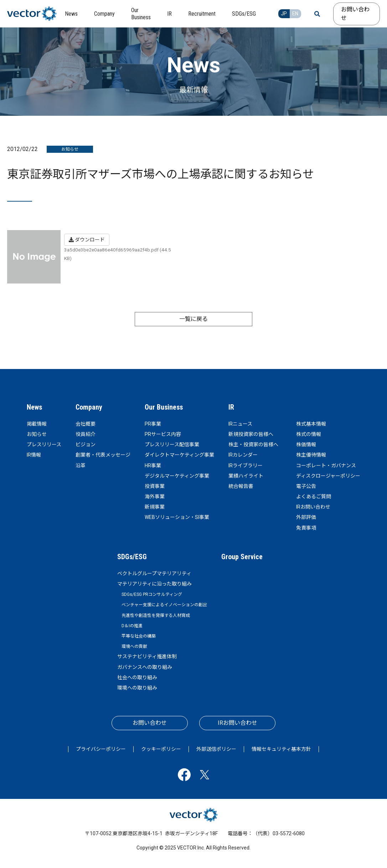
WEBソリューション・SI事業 (177, 517)
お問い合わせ (355, 14)
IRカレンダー (243, 455)
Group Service (242, 557)
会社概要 (86, 424)
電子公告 (306, 486)
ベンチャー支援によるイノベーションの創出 (164, 605)
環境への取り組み (137, 688)
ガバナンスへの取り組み (145, 667)
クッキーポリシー (161, 749)
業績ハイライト (246, 476)
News (34, 407)
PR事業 (153, 424)
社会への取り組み (137, 677)
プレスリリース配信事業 (172, 445)
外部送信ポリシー (216, 749)
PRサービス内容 (163, 434)
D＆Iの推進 (132, 626)
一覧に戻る (193, 319)
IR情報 (34, 455)
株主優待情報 (311, 455)
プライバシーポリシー (101, 749)
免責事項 (306, 528)
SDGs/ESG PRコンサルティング (152, 594)
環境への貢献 (134, 646)
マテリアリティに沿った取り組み (154, 584)
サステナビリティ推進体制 (147, 656)
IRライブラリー (246, 466)
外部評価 (306, 517)
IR (231, 407)
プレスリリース (44, 445)
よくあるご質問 (314, 497)
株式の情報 (309, 434)
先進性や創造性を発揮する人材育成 (156, 615)
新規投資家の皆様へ (251, 434)
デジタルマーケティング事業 (177, 476)
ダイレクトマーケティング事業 (179, 455)
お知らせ (37, 434)
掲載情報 (37, 424)
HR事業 (153, 466)
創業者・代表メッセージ (103, 455)
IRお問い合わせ (313, 507)
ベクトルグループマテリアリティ (154, 573)
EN (295, 14)
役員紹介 (86, 434)
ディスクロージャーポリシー (328, 476)
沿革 (81, 466)
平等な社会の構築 (139, 636)
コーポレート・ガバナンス (326, 466)
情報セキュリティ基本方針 (281, 749)
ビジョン (86, 445)
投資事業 (155, 486)
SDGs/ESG (132, 557)
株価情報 (306, 445)
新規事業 (155, 507)
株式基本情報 (311, 424)
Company (89, 407)
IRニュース (240, 424)
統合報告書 (241, 486)
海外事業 (155, 497)
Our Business (164, 407)
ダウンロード (87, 240)
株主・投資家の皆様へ (253, 445)
